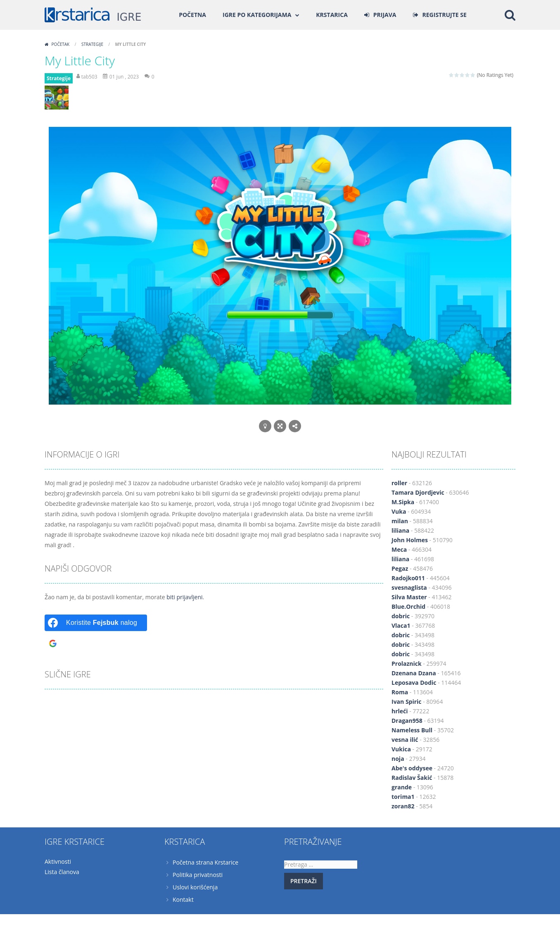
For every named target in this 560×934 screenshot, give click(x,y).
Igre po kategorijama (257, 15)
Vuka (399, 511)
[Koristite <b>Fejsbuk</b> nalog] (96, 623)
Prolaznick (407, 664)
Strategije (92, 44)
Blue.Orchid (408, 606)
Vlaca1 (401, 625)
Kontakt (183, 899)
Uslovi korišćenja (195, 887)
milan (400, 521)
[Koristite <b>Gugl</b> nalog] (96, 643)
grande (402, 787)
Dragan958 (407, 721)
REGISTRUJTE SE (445, 15)
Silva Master (409, 597)
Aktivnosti (58, 861)
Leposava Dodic (414, 683)
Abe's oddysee (412, 768)
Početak (61, 44)
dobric (401, 616)
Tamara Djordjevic (418, 492)
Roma (400, 692)
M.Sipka (403, 502)
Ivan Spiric (407, 702)
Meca (399, 549)
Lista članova (62, 872)
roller (399, 483)
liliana (400, 530)
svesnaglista (409, 587)
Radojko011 (408, 578)
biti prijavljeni (184, 597)
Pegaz (400, 568)
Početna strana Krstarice (205, 862)
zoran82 (403, 806)
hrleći (400, 711)
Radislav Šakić (412, 778)
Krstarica (332, 15)
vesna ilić (405, 740)
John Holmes (410, 540)
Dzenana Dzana (414, 673)
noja (398, 759)
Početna (192, 15)
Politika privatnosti (198, 875)
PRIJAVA (385, 15)
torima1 (403, 797)
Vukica (401, 749)
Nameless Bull (412, 730)
